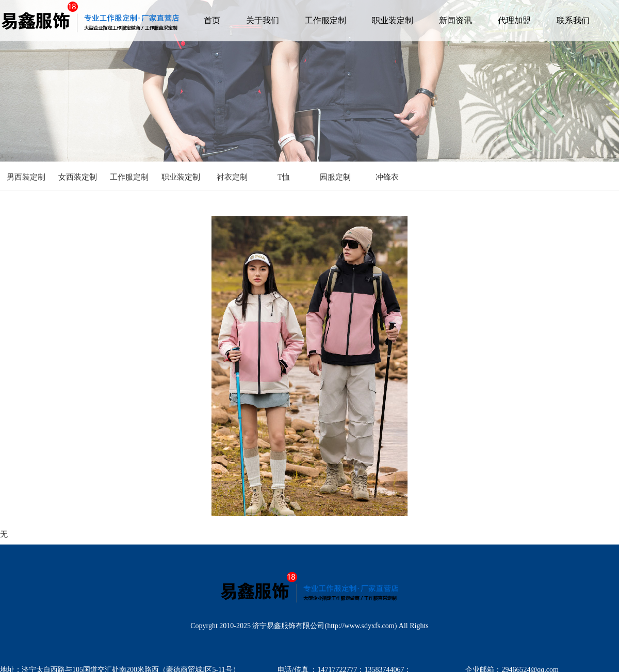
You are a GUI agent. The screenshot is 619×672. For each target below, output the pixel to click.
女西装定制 (78, 177)
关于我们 (263, 20)
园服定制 (335, 177)
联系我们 (573, 20)
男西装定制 (26, 177)
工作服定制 (325, 20)
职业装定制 (393, 20)
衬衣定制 (232, 177)
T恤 (284, 177)
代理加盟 (514, 20)
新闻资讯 (455, 20)
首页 (212, 20)
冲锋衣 (387, 177)
